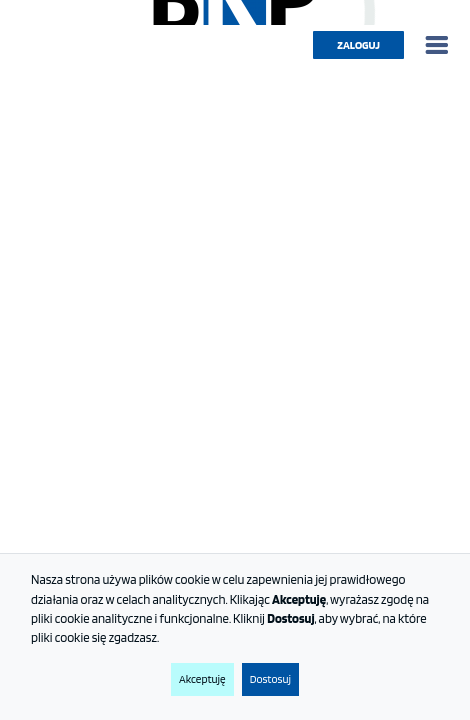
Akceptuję (202, 679)
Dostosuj (270, 679)
